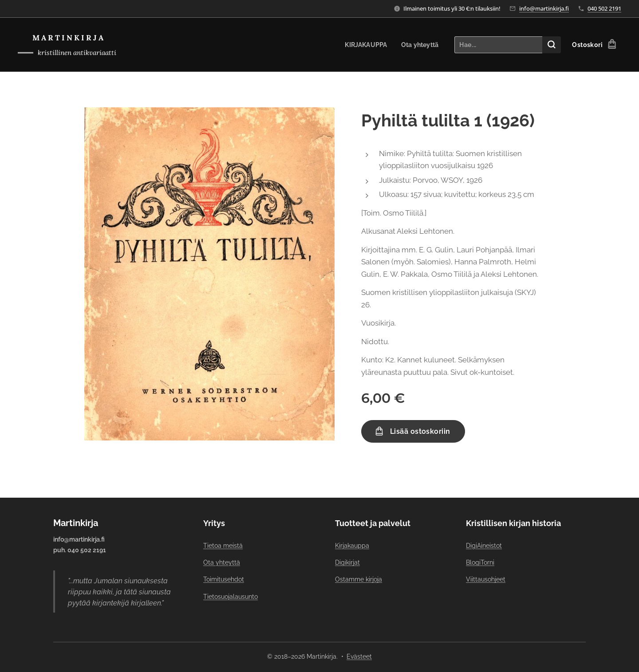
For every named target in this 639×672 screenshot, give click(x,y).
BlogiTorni (480, 562)
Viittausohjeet (486, 579)
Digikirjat (347, 562)
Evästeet (359, 656)
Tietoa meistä (223, 546)
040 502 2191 (604, 8)
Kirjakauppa (352, 546)
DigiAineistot (484, 546)
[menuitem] (364, 45)
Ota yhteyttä (222, 562)
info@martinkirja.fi (544, 8)
